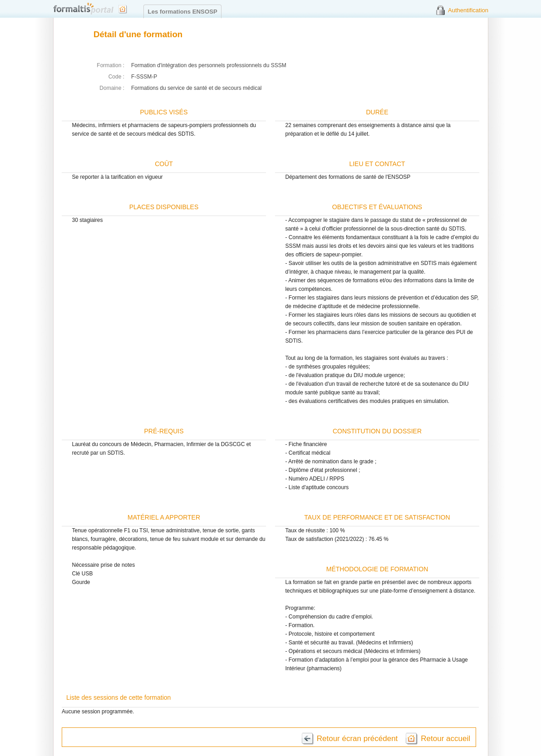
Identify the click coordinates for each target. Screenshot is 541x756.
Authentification (468, 10)
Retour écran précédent (357, 739)
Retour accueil (445, 739)
